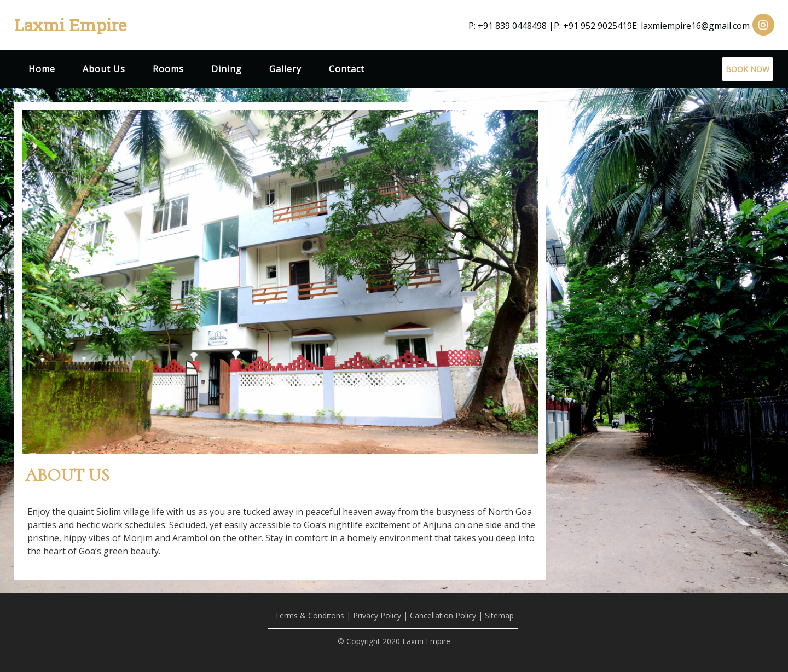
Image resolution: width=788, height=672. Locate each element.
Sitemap (499, 615)
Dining (227, 69)
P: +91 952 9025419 (593, 26)
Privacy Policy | (380, 615)
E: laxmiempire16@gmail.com (691, 26)
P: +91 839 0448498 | (511, 26)
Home (42, 69)
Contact (347, 69)
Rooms (168, 69)
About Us (104, 69)
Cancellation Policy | (446, 615)
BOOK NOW (748, 69)
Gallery (285, 69)
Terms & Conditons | (313, 615)
